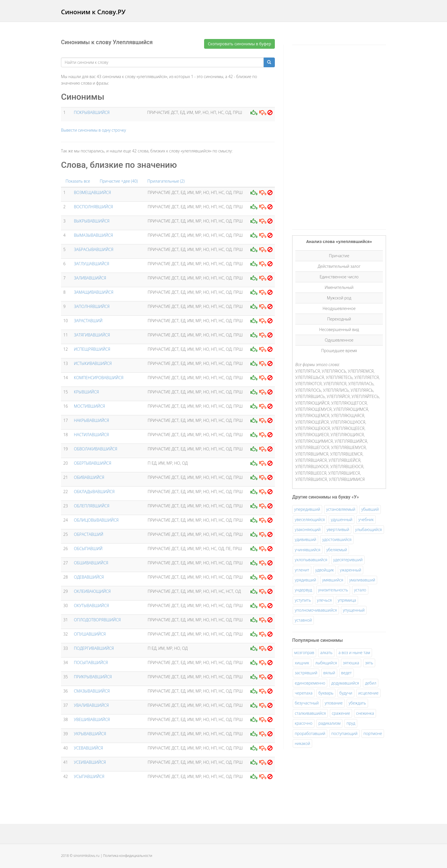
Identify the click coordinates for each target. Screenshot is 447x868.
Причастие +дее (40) (119, 181)
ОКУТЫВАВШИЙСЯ (91, 605)
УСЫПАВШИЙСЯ (89, 776)
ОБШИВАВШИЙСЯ (91, 563)
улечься (324, 600)
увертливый (338, 529)
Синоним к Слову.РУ (93, 12)
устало (360, 590)
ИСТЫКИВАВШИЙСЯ (93, 363)
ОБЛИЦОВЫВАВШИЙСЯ (96, 520)
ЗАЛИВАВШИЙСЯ (90, 278)
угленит (302, 570)
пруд (351, 723)
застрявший (306, 673)
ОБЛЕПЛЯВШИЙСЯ (92, 506)
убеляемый (337, 550)
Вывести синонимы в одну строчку (94, 130)
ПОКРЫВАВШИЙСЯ (92, 112)
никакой (302, 743)
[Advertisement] (335, 136)
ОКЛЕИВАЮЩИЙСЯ (92, 591)
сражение (341, 713)
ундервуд (303, 590)
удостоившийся (337, 539)
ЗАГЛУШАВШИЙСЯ (92, 264)
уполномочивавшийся (316, 610)
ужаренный (351, 570)
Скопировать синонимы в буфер (239, 44)
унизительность (333, 590)
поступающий (344, 733)
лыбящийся (326, 663)
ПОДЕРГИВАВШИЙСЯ (94, 648)
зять (369, 663)
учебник (366, 519)
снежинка (365, 713)
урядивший (305, 580)
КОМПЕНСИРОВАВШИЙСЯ (99, 378)
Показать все (78, 181)
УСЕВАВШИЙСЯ (88, 748)
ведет (347, 673)
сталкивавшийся (310, 713)
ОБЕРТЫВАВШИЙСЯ (93, 463)
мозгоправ (304, 652)
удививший (305, 539)
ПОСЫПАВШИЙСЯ (91, 662)
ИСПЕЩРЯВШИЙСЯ (92, 349)
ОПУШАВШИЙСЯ (90, 634)
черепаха (304, 693)
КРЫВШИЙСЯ (86, 392)
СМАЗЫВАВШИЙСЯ (92, 691)
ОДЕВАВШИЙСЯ (89, 577)
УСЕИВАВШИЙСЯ (90, 762)
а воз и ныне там (354, 652)
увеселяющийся (310, 519)
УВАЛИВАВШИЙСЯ (91, 705)
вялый (329, 673)
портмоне (373, 733)
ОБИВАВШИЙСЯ (89, 477)
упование (334, 703)
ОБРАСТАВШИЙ (89, 534)
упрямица (347, 600)
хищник (302, 663)
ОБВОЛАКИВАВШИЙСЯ (96, 449)
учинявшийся (308, 550)
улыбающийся (369, 529)
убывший (370, 509)
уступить (303, 600)
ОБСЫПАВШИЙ (88, 549)
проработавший (310, 733)
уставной (303, 620)
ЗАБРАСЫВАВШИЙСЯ (94, 249)
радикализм (329, 723)
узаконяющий (308, 529)
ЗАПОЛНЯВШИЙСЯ (92, 306)
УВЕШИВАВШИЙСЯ (92, 719)
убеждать (357, 703)
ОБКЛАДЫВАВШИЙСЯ (94, 492)
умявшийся (333, 580)
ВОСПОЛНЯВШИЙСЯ (93, 207)
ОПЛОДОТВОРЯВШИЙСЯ (97, 620)
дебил (370, 683)
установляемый (341, 509)
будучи (346, 693)
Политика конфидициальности (128, 856)
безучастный (307, 703)
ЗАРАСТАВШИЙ (88, 321)
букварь (326, 693)
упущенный (354, 610)
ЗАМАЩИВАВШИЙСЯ (94, 292)
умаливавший (362, 580)
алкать (326, 652)
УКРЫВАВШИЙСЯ (90, 734)
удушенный (342, 519)
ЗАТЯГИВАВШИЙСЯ (92, 335)
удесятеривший (348, 560)
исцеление (368, 693)
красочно (304, 723)
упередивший (307, 509)
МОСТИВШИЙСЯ (89, 406)
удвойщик (325, 570)
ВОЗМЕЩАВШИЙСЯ (92, 192)
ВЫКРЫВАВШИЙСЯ (92, 221)
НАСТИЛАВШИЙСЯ (91, 435)
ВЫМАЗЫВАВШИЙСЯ (93, 235)
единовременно (310, 683)
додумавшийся (345, 683)
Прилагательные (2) (166, 181)
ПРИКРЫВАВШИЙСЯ (93, 677)
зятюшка (351, 663)
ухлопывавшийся (311, 560)
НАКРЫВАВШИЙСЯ (91, 420)
